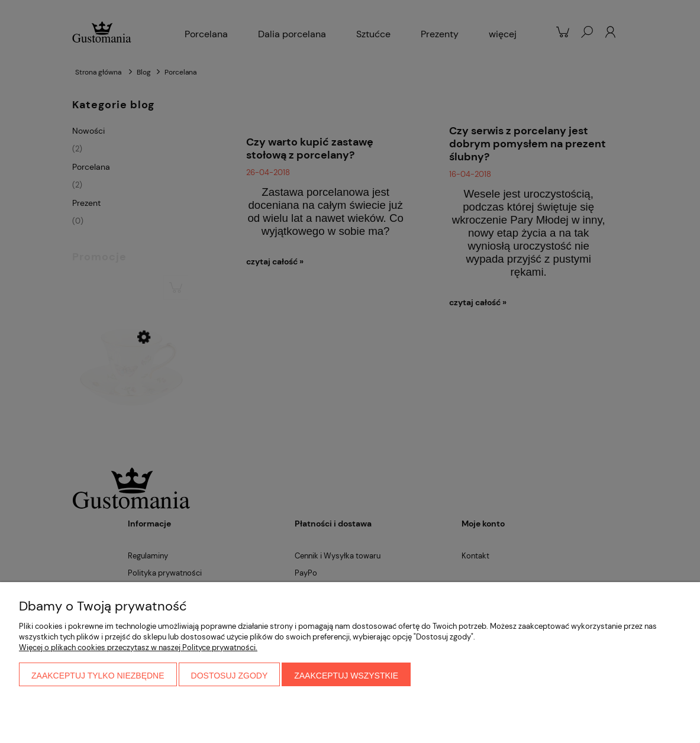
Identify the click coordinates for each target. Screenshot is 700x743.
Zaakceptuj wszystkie (346, 676)
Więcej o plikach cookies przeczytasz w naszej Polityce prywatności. (138, 647)
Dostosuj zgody (230, 676)
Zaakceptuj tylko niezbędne (98, 676)
